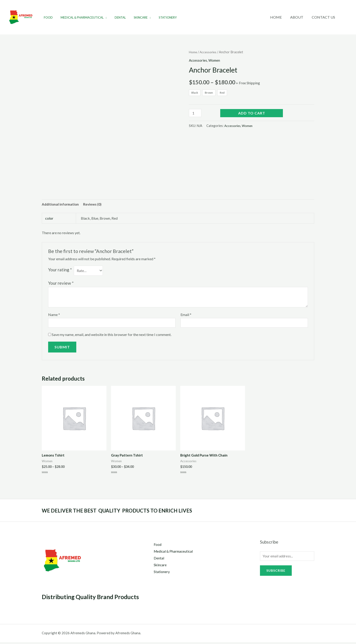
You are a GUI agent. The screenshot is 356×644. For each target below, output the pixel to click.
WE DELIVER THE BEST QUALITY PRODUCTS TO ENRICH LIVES (129, 513)
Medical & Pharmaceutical (79, 17)
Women (215, 60)
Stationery (158, 17)
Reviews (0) (94, 205)
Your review (61, 284)
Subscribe (276, 573)
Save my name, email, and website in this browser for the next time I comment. (112, 336)
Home (279, 17)
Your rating (60, 270)
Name (54, 316)
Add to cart (252, 113)
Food (47, 17)
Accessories (209, 52)
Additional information (61, 205)
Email (186, 316)
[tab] (61, 205)
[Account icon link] (346, 17)
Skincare (133, 17)
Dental (115, 17)
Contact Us (324, 17)
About (299, 17)
